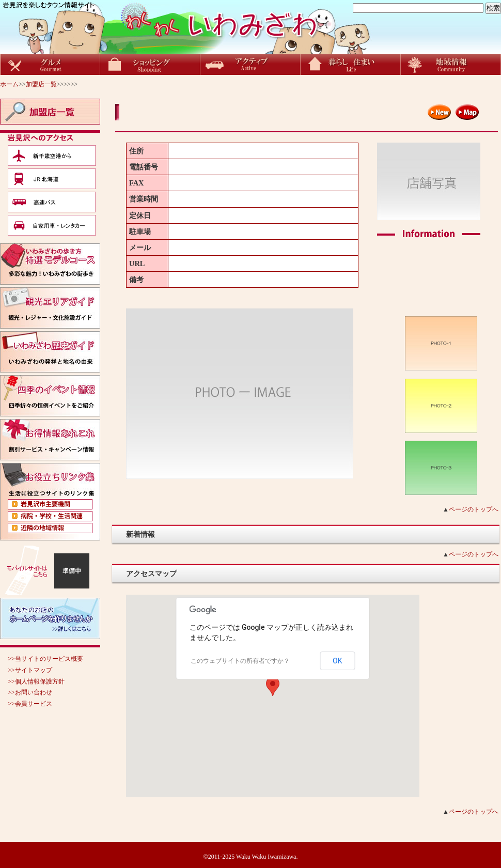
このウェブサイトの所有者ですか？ (240, 661)
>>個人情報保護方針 (36, 681)
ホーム (9, 84)
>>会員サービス (30, 704)
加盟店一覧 (41, 84)
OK (337, 661)
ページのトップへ (474, 509)
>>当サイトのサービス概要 (45, 659)
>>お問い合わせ (30, 692)
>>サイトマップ (30, 670)
